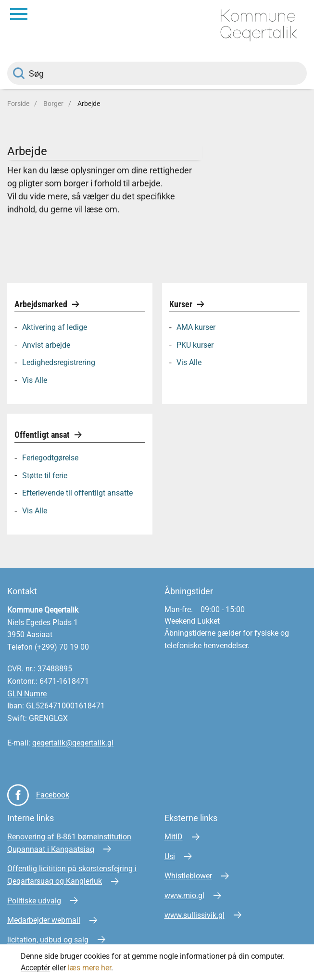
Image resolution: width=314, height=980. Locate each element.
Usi (170, 856)
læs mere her (89, 968)
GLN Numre (27, 694)
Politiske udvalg (34, 901)
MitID (174, 837)
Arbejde (89, 104)
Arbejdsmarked (42, 304)
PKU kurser (195, 345)
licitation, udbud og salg (48, 940)
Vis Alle (35, 380)
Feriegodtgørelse (50, 458)
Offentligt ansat (43, 435)
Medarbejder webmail (44, 920)
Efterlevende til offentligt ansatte (77, 493)
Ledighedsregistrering (59, 362)
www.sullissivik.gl (195, 915)
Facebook (53, 795)
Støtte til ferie (45, 475)
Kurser (182, 304)
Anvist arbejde (46, 345)
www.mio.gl (184, 895)
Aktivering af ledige (55, 327)
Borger (53, 104)
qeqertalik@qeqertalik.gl (73, 743)
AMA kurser (196, 327)
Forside (18, 104)
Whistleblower (188, 876)
